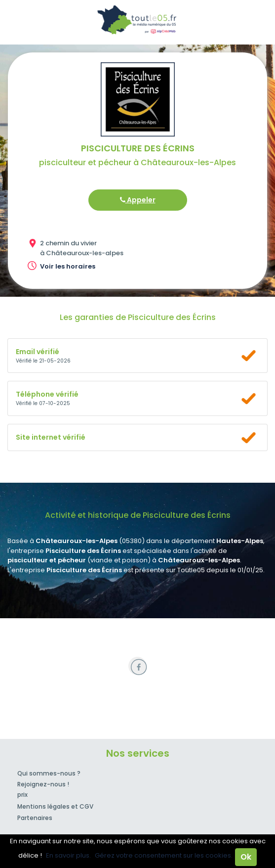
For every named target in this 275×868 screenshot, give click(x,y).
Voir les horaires (68, 266)
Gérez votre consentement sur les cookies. (164, 855)
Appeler (138, 200)
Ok (246, 857)
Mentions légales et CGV (55, 806)
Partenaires (35, 818)
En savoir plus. (68, 855)
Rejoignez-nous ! (43, 784)
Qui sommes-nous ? (49, 773)
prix (22, 795)
